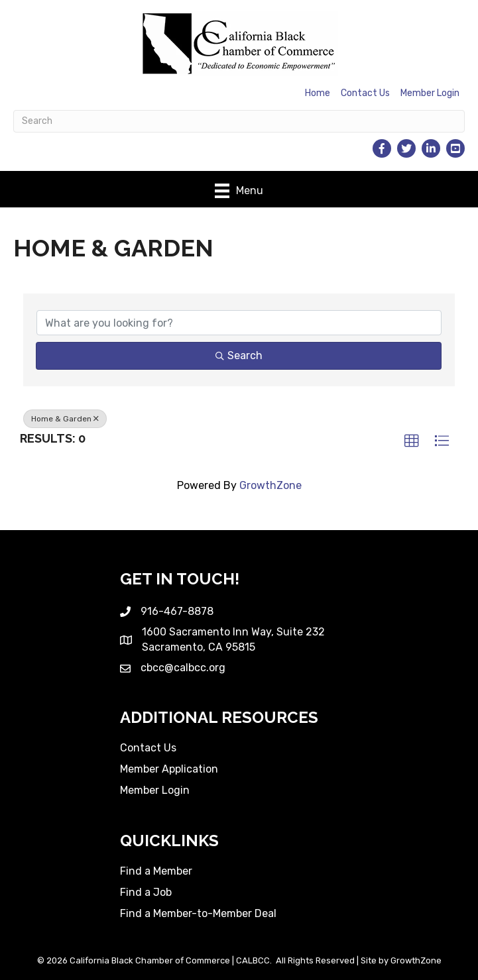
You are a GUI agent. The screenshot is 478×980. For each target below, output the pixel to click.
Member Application (169, 769)
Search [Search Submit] (239, 355)
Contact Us (365, 93)
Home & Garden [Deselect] (65, 419)
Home (318, 93)
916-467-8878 (177, 611)
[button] (412, 441)
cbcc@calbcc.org (183, 668)
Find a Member (156, 871)
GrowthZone (270, 485)
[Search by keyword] (239, 323)
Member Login (430, 93)
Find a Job (146, 892)
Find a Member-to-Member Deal (198, 913)
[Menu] (239, 191)
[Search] (239, 121)
